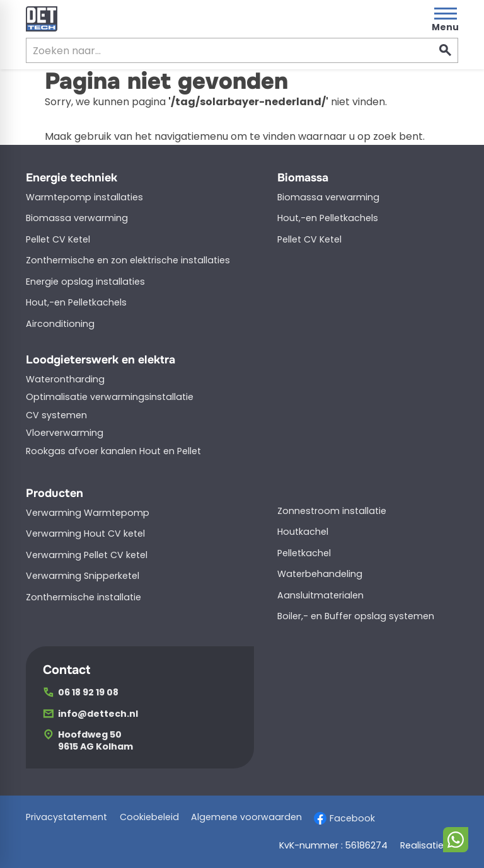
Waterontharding (65, 379)
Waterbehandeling (320, 574)
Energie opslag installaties (85, 282)
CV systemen (56, 415)
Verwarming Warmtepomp (88, 513)
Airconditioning (60, 324)
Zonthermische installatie (84, 597)
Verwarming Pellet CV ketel (87, 555)
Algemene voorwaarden (246, 817)
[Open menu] (446, 19)
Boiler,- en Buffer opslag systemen (356, 616)
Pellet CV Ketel (58, 239)
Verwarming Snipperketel (83, 576)
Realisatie (429, 846)
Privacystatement (66, 817)
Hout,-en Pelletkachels (76, 302)
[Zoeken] (218, 50)
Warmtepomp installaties (84, 197)
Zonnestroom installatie (332, 511)
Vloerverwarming (65, 433)
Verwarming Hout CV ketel (85, 534)
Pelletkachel (304, 553)
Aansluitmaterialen (320, 595)
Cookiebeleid (149, 817)
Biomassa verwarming (77, 218)
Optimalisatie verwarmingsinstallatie (110, 397)
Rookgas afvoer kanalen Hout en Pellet (113, 451)
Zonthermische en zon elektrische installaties (128, 260)
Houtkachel (303, 532)
